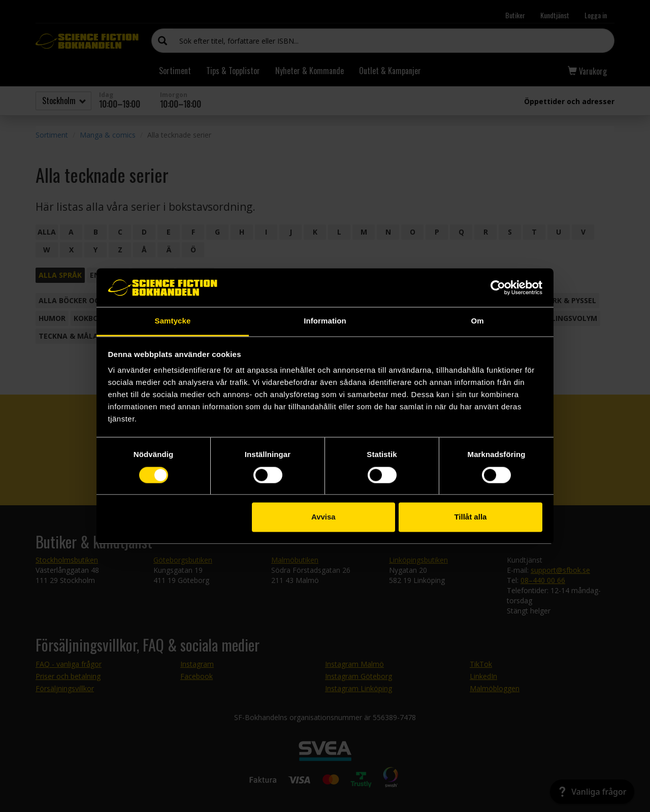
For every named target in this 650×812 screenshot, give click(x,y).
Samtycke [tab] (173, 321)
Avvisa (323, 517)
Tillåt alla (470, 517)
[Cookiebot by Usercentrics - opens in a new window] (498, 287)
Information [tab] (325, 321)
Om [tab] (477, 321)
